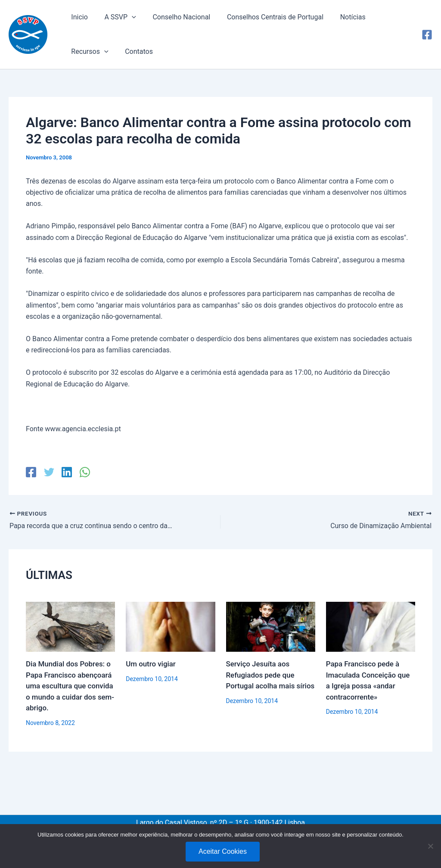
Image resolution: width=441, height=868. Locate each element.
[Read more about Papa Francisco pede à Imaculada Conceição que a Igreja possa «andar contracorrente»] (371, 626)
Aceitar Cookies (223, 851)
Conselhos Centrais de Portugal (265, 17)
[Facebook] (427, 35)
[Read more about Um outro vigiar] (170, 626)
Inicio (78, 17)
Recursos (385, 17)
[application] (127, 17)
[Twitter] (49, 472)
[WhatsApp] (84, 472)
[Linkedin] (66, 472)
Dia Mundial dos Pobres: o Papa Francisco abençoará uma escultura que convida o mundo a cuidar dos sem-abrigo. (70, 686)
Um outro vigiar (151, 664)
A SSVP (116, 17)
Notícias (340, 17)
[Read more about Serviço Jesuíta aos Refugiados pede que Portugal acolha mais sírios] (271, 626)
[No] (430, 846)
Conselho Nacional (174, 17)
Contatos (84, 51)
